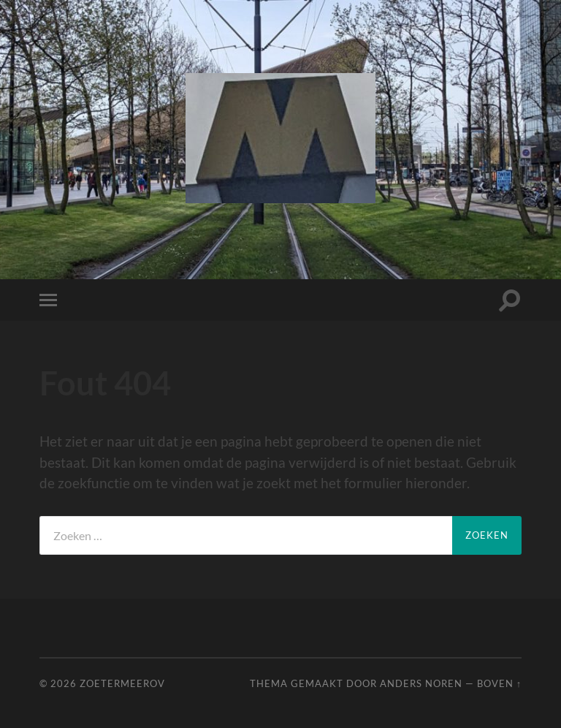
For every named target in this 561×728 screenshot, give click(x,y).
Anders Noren (421, 683)
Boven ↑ (499, 683)
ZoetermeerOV (122, 683)
